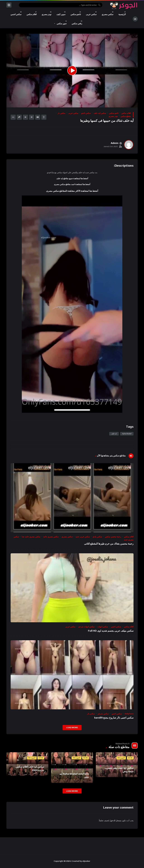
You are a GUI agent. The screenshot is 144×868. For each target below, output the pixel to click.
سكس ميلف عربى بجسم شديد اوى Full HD (111, 631)
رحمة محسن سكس (113, 537)
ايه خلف (114, 434)
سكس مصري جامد (51, 537)
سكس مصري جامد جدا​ (31, 537)
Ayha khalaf (127, 434)
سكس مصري (67, 537)
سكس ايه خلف (100, 113)
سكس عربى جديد (83, 537)
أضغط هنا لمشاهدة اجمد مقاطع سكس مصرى (72, 184)
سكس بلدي (97, 537)
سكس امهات (103, 627)
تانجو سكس (114, 113)
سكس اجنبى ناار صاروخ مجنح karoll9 (114, 718)
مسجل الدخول (116, 820)
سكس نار (61, 113)
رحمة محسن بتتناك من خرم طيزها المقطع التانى (109, 544)
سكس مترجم (103, 714)
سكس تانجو (86, 113)
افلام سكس (126, 113)
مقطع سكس (126, 116)
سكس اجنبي (116, 627)
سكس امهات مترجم (86, 627)
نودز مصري (113, 116)
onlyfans (129, 714)
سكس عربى (73, 113)
